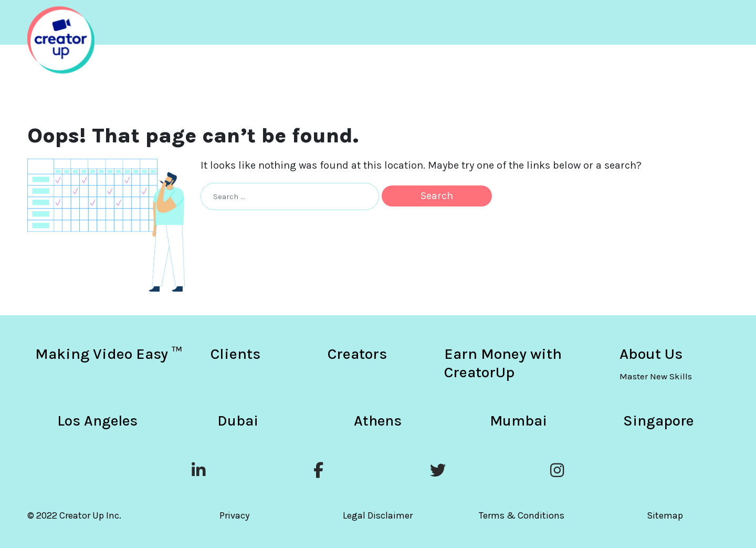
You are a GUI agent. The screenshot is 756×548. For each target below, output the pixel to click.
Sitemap (665, 515)
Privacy (234, 515)
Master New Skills (656, 376)
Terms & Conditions (522, 515)
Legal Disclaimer (378, 515)
